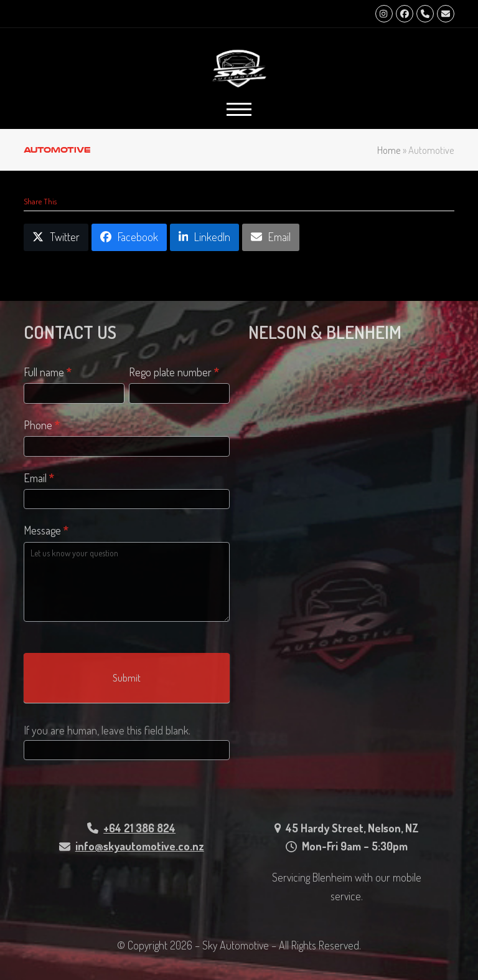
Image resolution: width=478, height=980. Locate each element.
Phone (42, 425)
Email (39, 478)
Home (389, 150)
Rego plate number (174, 372)
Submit (127, 678)
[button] (239, 109)
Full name (48, 372)
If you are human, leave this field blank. (107, 730)
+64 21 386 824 (139, 828)
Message (46, 530)
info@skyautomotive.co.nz (140, 846)
